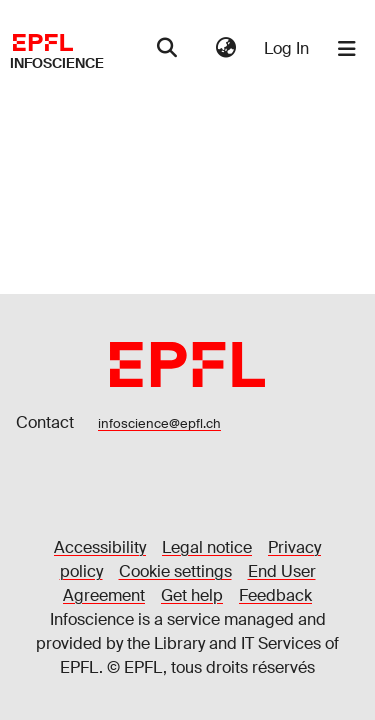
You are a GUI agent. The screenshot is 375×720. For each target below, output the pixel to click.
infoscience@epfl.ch (159, 423)
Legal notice (207, 547)
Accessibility (100, 547)
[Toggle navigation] (347, 49)
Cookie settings (175, 571)
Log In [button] (287, 48)
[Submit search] (166, 49)
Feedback (275, 595)
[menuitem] (226, 49)
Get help (192, 595)
